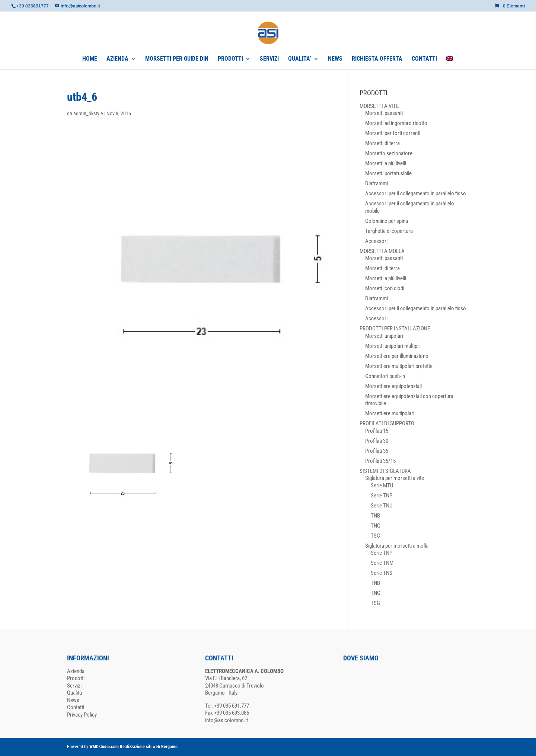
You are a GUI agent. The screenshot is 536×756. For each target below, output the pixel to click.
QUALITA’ (300, 59)
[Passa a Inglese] (450, 63)
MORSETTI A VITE (379, 106)
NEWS (335, 59)
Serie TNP (382, 496)
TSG (375, 536)
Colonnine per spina (387, 221)
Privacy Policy (82, 715)
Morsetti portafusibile (388, 173)
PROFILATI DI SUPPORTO (387, 423)
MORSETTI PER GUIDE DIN (177, 59)
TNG (376, 526)
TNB (375, 516)
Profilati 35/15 (380, 461)
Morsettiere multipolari (390, 413)
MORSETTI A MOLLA (382, 251)
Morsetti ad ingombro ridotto (396, 123)
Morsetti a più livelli (386, 163)
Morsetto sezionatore (389, 153)
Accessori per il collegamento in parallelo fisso (416, 193)
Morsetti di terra (382, 143)
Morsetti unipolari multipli (392, 346)
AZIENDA (117, 59)
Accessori (376, 241)
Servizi (74, 686)
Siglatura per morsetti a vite (395, 478)
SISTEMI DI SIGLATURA (385, 471)
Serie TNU (382, 506)
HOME (90, 59)
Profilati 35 (377, 451)
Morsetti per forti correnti (393, 133)
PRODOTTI (230, 59)
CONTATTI (424, 59)
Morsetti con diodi (385, 288)
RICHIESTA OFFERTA (377, 59)
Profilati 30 (377, 441)
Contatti (76, 707)
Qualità (74, 693)
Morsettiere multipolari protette (399, 366)
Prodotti (76, 678)
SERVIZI (269, 59)
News (73, 700)
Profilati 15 (377, 431)
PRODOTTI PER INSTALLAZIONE (395, 329)
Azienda (76, 671)
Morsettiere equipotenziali (393, 386)
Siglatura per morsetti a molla (397, 546)
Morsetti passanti (384, 113)
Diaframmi (377, 183)
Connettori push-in (385, 376)
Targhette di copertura (389, 231)
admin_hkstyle (88, 113)
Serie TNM (382, 563)
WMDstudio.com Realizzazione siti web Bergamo (133, 747)
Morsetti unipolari (384, 336)
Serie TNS (382, 573)
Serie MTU (382, 486)
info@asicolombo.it (226, 720)
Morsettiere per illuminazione (397, 356)
